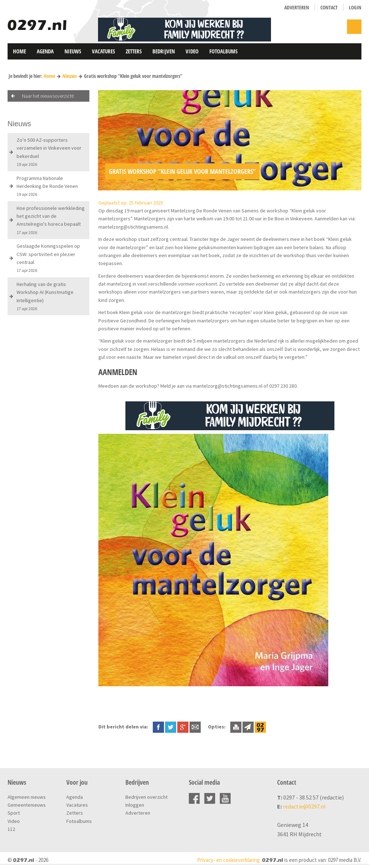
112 (11, 829)
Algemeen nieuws (27, 797)
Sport (14, 813)
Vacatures (103, 51)
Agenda (45, 51)
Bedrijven (164, 51)
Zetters (134, 51)
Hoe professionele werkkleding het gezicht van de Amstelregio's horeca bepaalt (51, 220)
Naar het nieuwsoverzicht (48, 96)
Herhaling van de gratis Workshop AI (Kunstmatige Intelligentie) (45, 296)
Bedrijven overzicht (146, 797)
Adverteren (297, 7)
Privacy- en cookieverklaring (228, 860)
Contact (329, 7)
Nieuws (73, 51)
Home (19, 51)
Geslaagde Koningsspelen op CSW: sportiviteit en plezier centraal (48, 258)
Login (355, 7)
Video (192, 51)
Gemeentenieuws (27, 805)
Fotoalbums (223, 51)
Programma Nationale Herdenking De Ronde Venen (47, 186)
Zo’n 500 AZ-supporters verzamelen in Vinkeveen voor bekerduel (49, 152)
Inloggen (135, 805)
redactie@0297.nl (304, 806)
